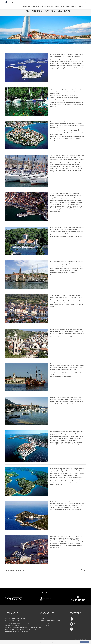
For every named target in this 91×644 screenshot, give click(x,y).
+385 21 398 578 (44, 626)
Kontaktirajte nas (46, 630)
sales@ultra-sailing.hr (45, 624)
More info (70, 642)
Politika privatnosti (81, 640)
